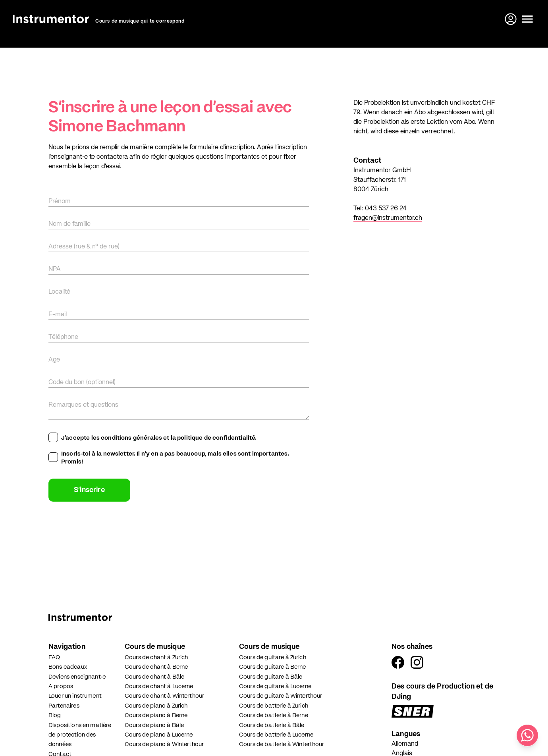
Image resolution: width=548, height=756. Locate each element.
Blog (55, 715)
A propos (61, 686)
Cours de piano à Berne (156, 715)
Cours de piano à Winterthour (164, 744)
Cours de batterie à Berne (274, 715)
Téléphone (63, 337)
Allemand (405, 744)
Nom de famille (69, 224)
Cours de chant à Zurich (156, 657)
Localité (59, 292)
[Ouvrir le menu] (527, 19)
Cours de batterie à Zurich (274, 706)
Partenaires (64, 706)
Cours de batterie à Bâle (272, 725)
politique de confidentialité (216, 438)
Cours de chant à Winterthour (164, 696)
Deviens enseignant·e (77, 677)
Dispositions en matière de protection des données (80, 735)
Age (54, 360)
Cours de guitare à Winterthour (281, 696)
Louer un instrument (75, 696)
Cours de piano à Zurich (156, 706)
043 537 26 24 (386, 209)
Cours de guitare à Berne (273, 667)
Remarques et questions (83, 405)
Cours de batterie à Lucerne (276, 735)
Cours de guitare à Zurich (273, 657)
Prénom (60, 202)
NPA (55, 269)
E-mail (58, 315)
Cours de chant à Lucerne (159, 686)
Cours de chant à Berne (156, 667)
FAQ (54, 657)
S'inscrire (89, 490)
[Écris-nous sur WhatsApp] (527, 735)
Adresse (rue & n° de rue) (84, 247)
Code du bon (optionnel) (82, 383)
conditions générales (131, 438)
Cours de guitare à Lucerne (275, 686)
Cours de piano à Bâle (154, 725)
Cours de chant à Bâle (154, 677)
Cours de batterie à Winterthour (282, 744)
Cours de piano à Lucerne (159, 735)
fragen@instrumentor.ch (388, 218)
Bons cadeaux (68, 667)
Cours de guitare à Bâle (271, 677)
